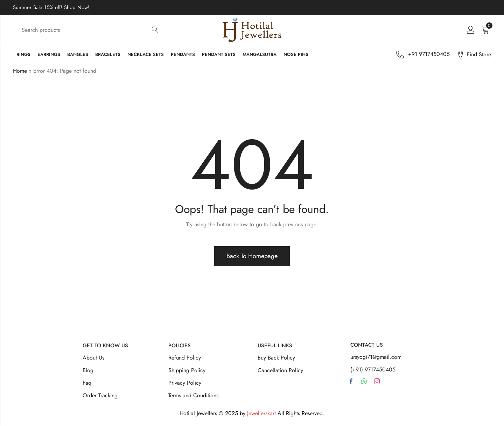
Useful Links (275, 346)
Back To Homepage (252, 256)
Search (155, 30)
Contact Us (367, 345)
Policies (180, 346)
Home (20, 71)
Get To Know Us (105, 346)
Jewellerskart (261, 413)
